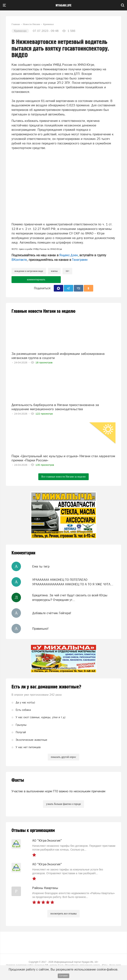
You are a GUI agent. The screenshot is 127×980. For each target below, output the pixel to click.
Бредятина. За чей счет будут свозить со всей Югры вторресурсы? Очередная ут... (70, 597)
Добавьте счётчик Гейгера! (52, 613)
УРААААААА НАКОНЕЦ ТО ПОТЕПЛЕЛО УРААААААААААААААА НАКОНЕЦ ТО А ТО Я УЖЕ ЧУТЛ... (73, 582)
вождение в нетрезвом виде (29, 271)
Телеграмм (80, 260)
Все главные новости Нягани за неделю (63, 477)
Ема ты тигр (41, 566)
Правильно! (40, 629)
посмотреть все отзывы (63, 914)
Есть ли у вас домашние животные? (46, 687)
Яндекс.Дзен (69, 255)
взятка (54, 271)
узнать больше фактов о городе (63, 804)
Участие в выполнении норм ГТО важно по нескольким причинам (58, 791)
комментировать (36, 279)
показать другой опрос (63, 757)
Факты (18, 780)
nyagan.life (63, 5)
